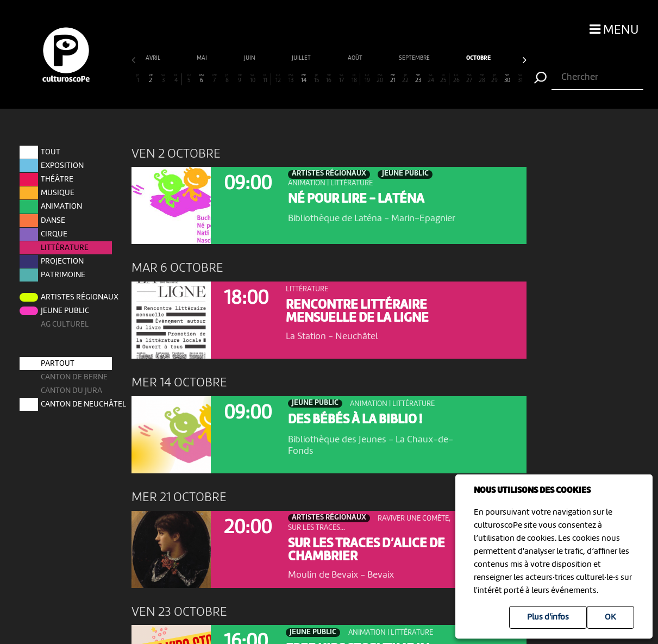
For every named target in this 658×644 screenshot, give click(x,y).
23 (418, 79)
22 (405, 79)
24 (431, 79)
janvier (505, 58)
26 (456, 79)
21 (393, 79)
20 (380, 79)
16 (329, 79)
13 (291, 79)
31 (520, 79)
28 (482, 79)
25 (444, 79)
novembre (379, 58)
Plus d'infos (548, 617)
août (192, 58)
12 (278, 79)
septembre (251, 58)
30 (507, 79)
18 (354, 79)
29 (494, 79)
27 (469, 79)
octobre (315, 58)
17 (342, 79)
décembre (444, 58)
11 (265, 79)
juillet (138, 58)
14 (304, 79)
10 (253, 79)
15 (316, 79)
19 (367, 79)
